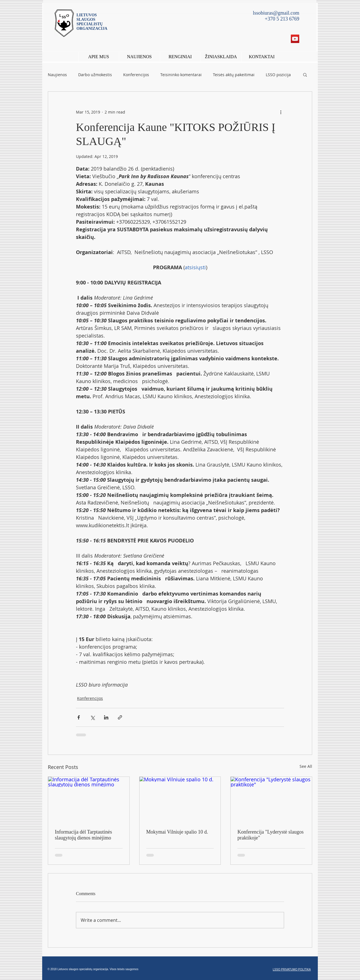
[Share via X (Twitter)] (92, 717)
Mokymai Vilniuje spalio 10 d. (177, 832)
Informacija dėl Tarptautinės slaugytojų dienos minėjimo (83, 835)
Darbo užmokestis (95, 75)
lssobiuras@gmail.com (276, 13)
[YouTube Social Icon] (295, 39)
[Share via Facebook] (79, 717)
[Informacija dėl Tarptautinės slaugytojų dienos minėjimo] (89, 800)
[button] (180, 57)
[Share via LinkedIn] (106, 717)
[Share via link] (120, 717)
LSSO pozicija (278, 75)
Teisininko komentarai (181, 75)
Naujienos (57, 75)
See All (306, 766)
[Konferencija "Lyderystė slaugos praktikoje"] (271, 800)
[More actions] (281, 112)
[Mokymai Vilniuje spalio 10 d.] (180, 800)
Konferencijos (136, 75)
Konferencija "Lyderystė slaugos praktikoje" (270, 835)
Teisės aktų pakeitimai (234, 75)
